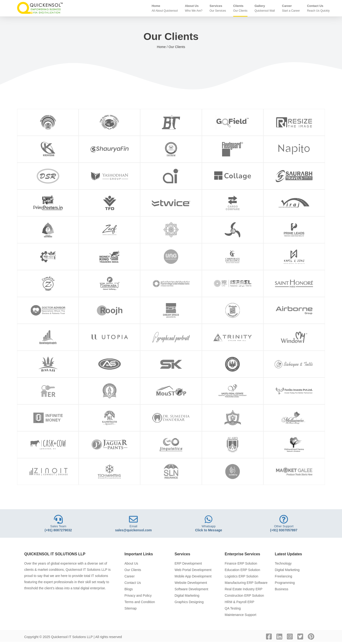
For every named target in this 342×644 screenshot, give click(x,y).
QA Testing (233, 608)
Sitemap (131, 608)
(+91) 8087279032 (58, 530)
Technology (283, 563)
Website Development (191, 583)
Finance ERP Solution (241, 563)
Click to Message (209, 530)
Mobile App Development (193, 576)
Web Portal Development (193, 570)
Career (130, 576)
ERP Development (188, 563)
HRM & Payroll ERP (239, 602)
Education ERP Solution (242, 570)
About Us (131, 563)
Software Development (191, 589)
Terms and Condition (140, 602)
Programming (285, 583)
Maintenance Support (240, 615)
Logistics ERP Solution (241, 576)
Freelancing (283, 576)
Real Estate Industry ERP (244, 589)
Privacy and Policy (138, 596)
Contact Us (133, 583)
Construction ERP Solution (244, 596)
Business (282, 589)
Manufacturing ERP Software (246, 583)
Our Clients (133, 570)
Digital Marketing (187, 596)
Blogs (129, 589)
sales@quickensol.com (134, 530)
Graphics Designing (189, 602)
